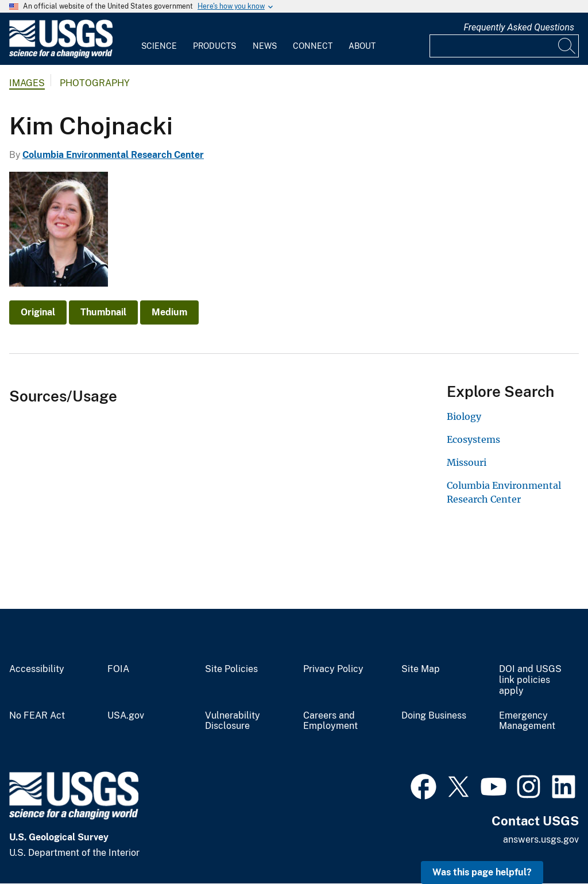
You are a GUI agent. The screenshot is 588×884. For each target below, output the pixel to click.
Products (214, 46)
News (265, 46)
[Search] (567, 46)
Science (159, 46)
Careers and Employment (330, 721)
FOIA (118, 669)
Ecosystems (473, 439)
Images (27, 83)
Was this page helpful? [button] (482, 872)
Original (38, 312)
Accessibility (37, 669)
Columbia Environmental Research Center (113, 155)
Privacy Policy (333, 669)
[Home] (61, 55)
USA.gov (126, 716)
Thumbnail (103, 312)
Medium (169, 312)
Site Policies (231, 669)
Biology (464, 416)
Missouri (467, 462)
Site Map (421, 669)
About (362, 46)
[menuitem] (159, 39)
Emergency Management (527, 721)
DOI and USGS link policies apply (530, 680)
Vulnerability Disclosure (233, 721)
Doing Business (434, 716)
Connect (313, 46)
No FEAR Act (37, 716)
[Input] (504, 46)
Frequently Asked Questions (519, 27)
